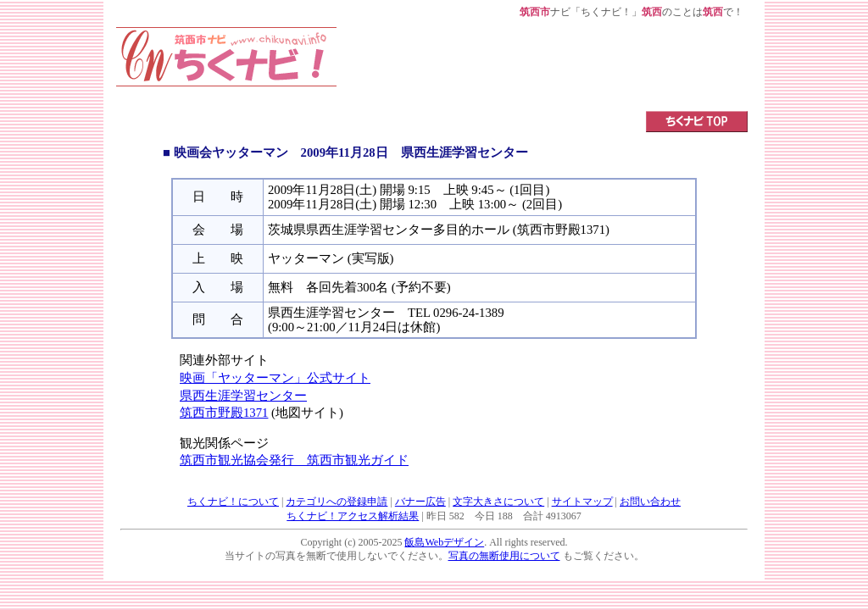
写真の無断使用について (504, 556)
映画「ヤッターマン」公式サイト (275, 378)
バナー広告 (420, 502)
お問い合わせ (650, 502)
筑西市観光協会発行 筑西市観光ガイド (294, 460)
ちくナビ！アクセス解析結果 (353, 516)
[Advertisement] (542, 65)
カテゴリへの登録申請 (337, 502)
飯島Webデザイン (444, 542)
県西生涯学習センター (243, 396)
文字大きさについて (498, 502)
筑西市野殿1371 (224, 413)
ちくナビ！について (233, 502)
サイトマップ (582, 502)
